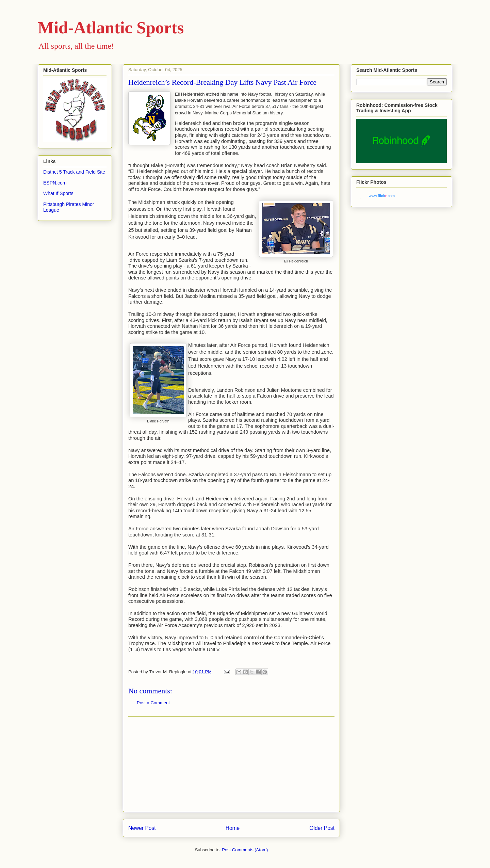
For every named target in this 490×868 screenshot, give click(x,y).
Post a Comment (153, 703)
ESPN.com (55, 183)
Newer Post (142, 828)
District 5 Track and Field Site (74, 172)
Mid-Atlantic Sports (111, 28)
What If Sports (58, 193)
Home (233, 828)
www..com (382, 196)
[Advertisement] (231, 764)
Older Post (322, 828)
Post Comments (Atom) (245, 850)
